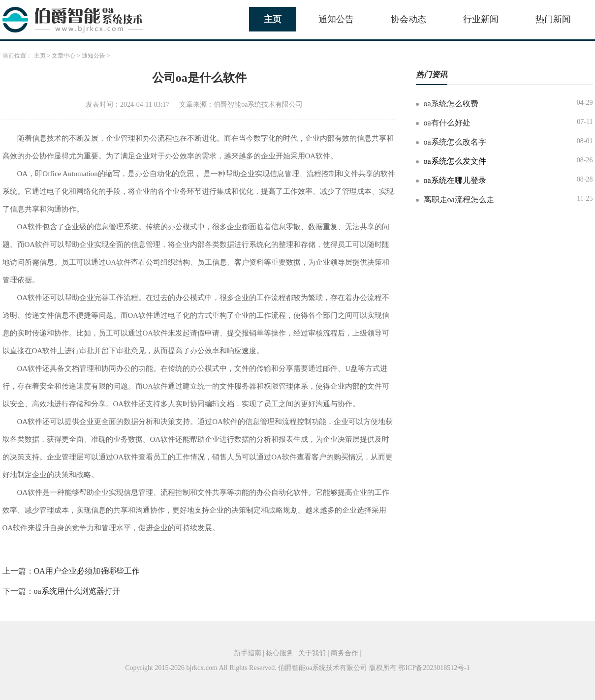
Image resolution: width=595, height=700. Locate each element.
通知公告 (336, 19)
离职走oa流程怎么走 (459, 199)
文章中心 (63, 56)
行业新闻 (481, 19)
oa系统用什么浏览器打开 (77, 591)
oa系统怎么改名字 (455, 142)
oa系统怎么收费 (451, 104)
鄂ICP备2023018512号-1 (434, 668)
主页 (273, 19)
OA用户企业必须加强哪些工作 (87, 571)
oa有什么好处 (447, 123)
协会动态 (408, 19)
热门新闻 (553, 19)
